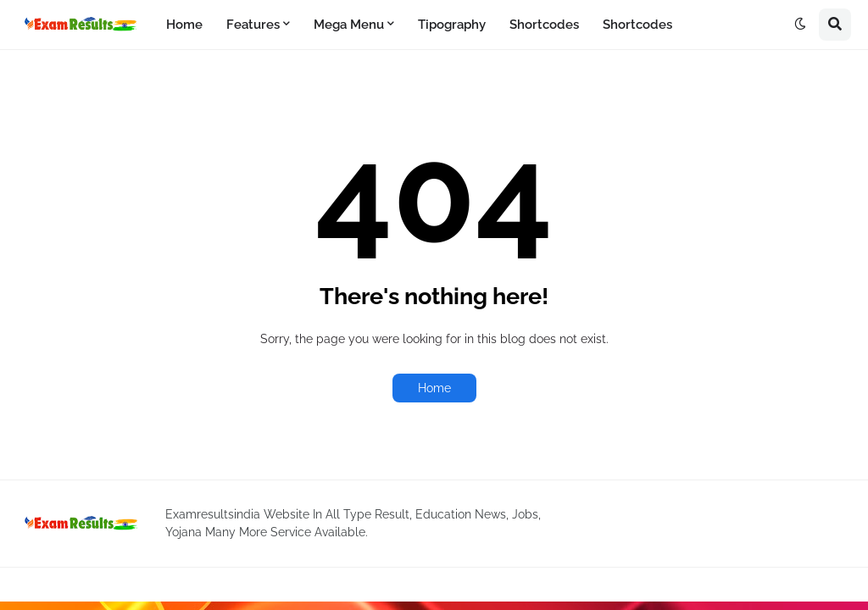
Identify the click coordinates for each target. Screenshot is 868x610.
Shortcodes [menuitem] (544, 25)
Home (434, 388)
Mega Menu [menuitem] (349, 25)
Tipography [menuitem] (452, 25)
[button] (800, 25)
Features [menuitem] (253, 25)
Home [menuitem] (184, 25)
